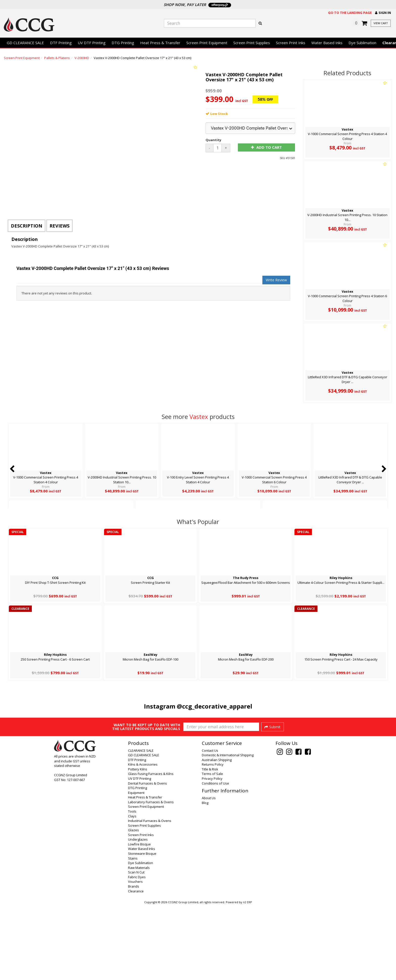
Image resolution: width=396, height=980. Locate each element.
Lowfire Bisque (139, 918)
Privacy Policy (212, 853)
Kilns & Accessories (143, 839)
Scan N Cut (136, 946)
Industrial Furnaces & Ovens (150, 895)
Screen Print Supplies (252, 43)
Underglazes (138, 914)
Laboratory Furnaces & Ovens (151, 876)
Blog (205, 877)
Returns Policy (213, 839)
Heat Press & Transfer (160, 43)
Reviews (59, 226)
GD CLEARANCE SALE (25, 43)
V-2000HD (82, 58)
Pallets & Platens (57, 58)
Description (27, 226)
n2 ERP (247, 976)
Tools (132, 886)
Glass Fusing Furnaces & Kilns (151, 848)
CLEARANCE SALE (141, 825)
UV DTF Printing (92, 43)
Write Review (276, 280)
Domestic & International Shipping (228, 829)
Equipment (136, 867)
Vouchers (135, 956)
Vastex (199, 417)
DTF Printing (61, 43)
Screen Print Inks (291, 43)
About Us (209, 872)
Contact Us (210, 825)
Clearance (136, 965)
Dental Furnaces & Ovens (147, 858)
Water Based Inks (327, 43)
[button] (383, 13)
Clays (132, 890)
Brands (134, 961)
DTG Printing (123, 43)
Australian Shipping (217, 834)
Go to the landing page (350, 13)
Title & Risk (210, 843)
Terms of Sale (212, 848)
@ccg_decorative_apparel (215, 706)
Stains (133, 933)
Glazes (133, 904)
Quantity (213, 140)
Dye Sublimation (362, 43)
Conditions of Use (215, 858)
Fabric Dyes (137, 951)
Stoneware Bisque (142, 928)
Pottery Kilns (138, 843)
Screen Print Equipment (207, 43)
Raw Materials (139, 942)
